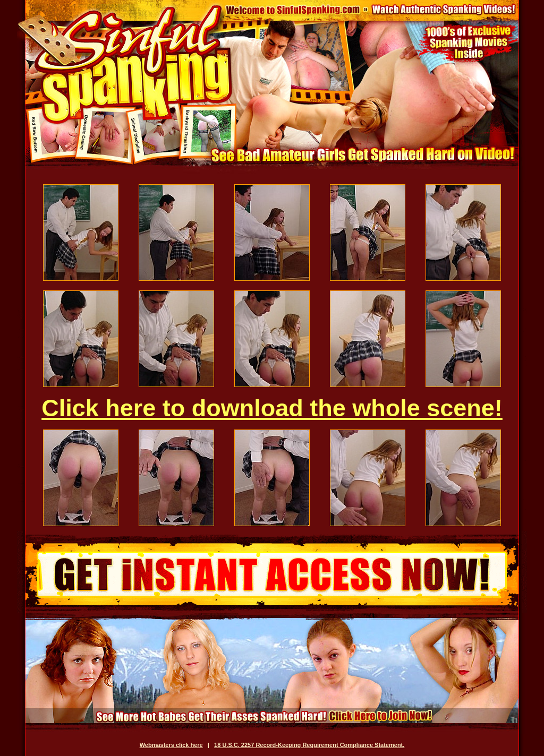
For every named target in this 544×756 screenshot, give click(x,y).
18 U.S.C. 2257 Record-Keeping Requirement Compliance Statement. (309, 745)
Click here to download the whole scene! (272, 408)
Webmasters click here (171, 745)
